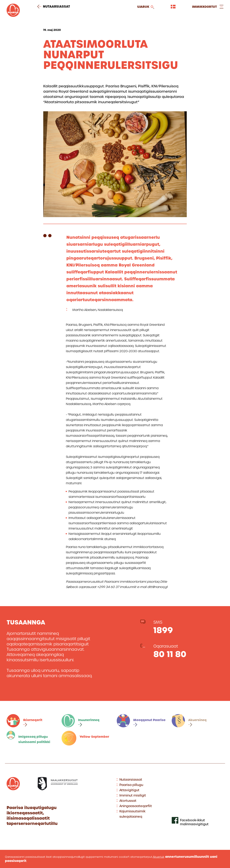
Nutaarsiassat (55, 7)
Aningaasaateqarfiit (136, 806)
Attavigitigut (129, 790)
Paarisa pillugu (131, 785)
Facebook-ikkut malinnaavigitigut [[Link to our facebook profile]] (194, 822)
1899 (163, 630)
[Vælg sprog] (173, 7)
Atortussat (128, 801)
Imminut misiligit (133, 795)
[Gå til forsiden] (13, 16)
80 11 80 (170, 654)
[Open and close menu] (208, 7)
